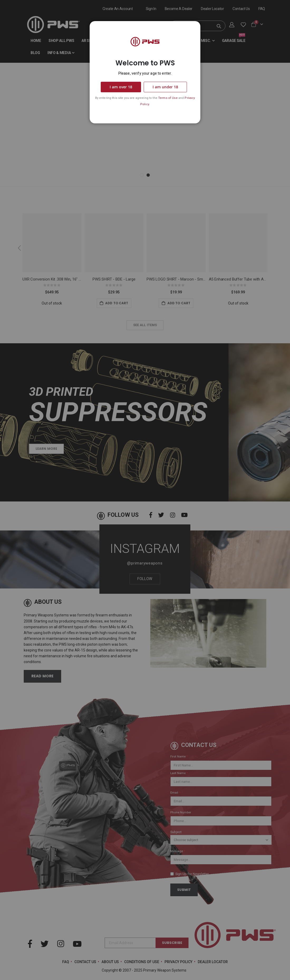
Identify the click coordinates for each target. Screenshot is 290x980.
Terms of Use (168, 98)
